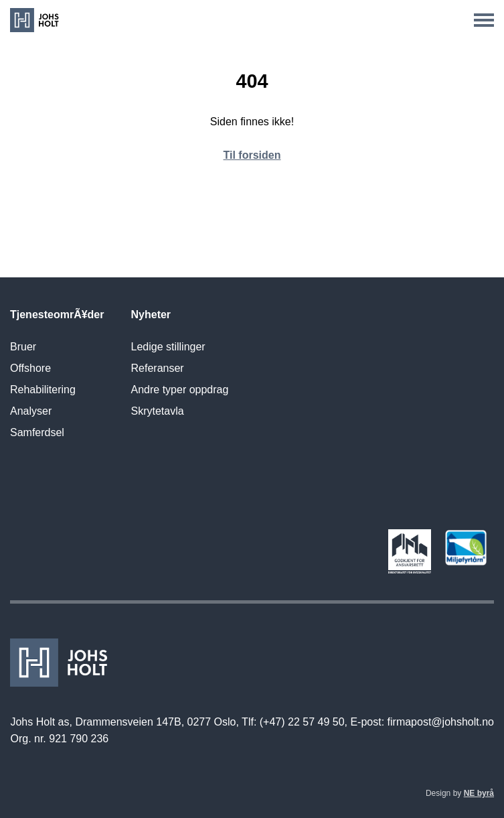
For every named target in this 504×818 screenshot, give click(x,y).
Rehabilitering (43, 390)
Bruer (23, 347)
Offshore (30, 368)
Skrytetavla (158, 411)
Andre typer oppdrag (180, 390)
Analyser (31, 411)
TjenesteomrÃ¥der (57, 315)
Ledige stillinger (168, 347)
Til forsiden (252, 155)
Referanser (158, 368)
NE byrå (479, 793)
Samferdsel (37, 432)
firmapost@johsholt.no (441, 722)
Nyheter (151, 315)
